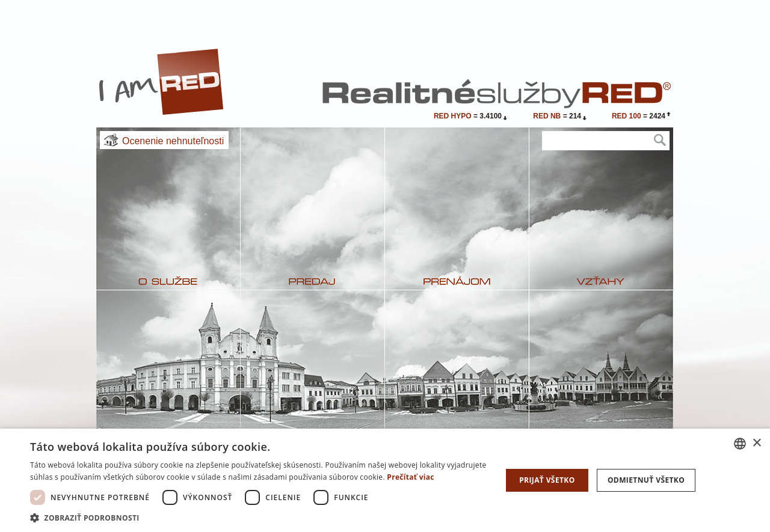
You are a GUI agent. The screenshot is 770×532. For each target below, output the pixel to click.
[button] (259, 517)
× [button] (756, 443)
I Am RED (162, 82)
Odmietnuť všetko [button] (646, 480)
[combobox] (740, 444)
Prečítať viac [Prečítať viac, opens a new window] (411, 477)
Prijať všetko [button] (547, 480)
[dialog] (385, 480)
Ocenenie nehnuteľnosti (173, 141)
